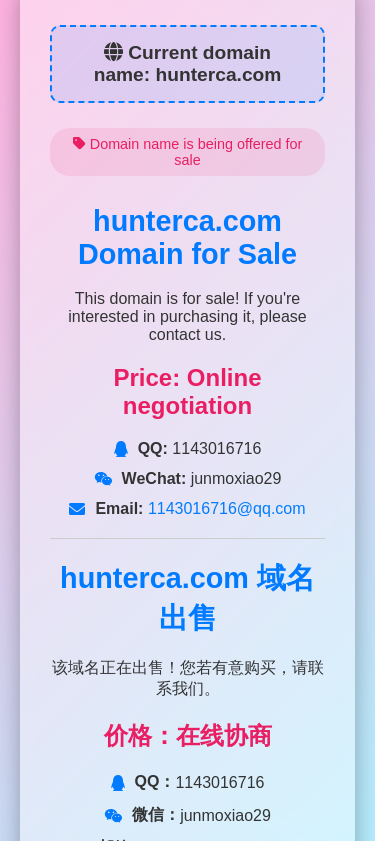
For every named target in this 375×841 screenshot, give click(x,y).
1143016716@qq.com (224, 508)
